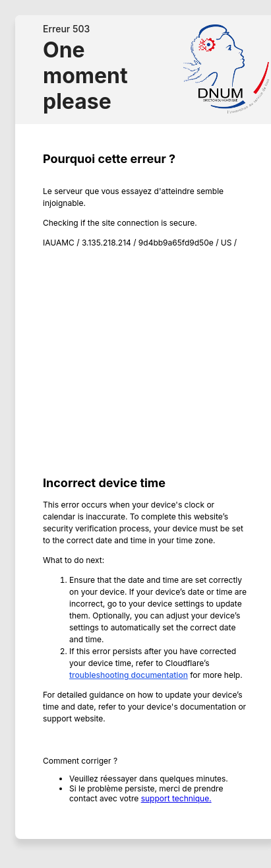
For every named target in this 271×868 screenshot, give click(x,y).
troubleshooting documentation (129, 675)
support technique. (176, 798)
